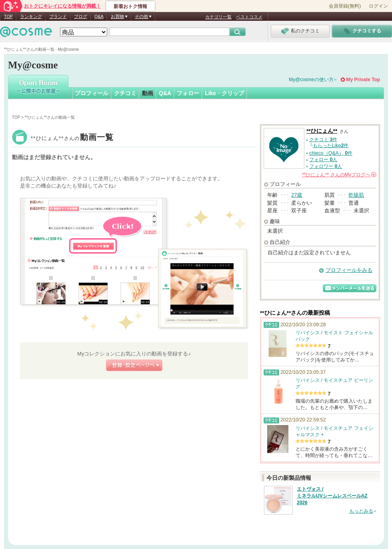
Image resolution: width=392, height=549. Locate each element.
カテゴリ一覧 (218, 17)
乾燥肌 (356, 195)
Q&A (99, 16)
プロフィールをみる (349, 270)
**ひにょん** (72, 138)
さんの (339, 175)
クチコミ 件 (323, 140)
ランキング (31, 16)
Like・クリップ (224, 93)
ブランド (58, 16)
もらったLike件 (331, 146)
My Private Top (363, 80)
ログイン (378, 6)
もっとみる (361, 511)
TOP (8, 16)
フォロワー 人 (326, 166)
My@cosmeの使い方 (311, 80)
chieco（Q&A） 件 (331, 153)
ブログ (81, 16)
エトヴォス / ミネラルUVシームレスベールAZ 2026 (332, 496)
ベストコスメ (249, 17)
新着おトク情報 (130, 6)
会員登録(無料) (345, 6)
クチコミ (125, 93)
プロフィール (92, 93)
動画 (148, 93)
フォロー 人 (323, 160)
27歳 (297, 195)
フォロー (188, 93)
